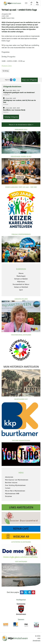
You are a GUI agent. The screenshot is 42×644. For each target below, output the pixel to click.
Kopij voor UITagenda (29, 80)
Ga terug (6, 71)
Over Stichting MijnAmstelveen (15, 485)
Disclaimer (9, 496)
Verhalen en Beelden (21, 279)
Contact (8, 488)
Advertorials (9, 477)
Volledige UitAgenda (11, 117)
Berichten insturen (11, 483)
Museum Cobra (7, 66)
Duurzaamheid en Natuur (21, 284)
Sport (21, 290)
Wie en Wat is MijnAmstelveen (15, 491)
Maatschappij (21, 276)
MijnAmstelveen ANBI (12, 494)
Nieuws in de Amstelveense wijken (21, 125)
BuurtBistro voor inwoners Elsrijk (14, 110)
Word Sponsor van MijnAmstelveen (17, 480)
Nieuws (21, 273)
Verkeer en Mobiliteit (21, 287)
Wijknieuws (21, 282)
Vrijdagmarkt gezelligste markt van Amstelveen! (19, 92)
